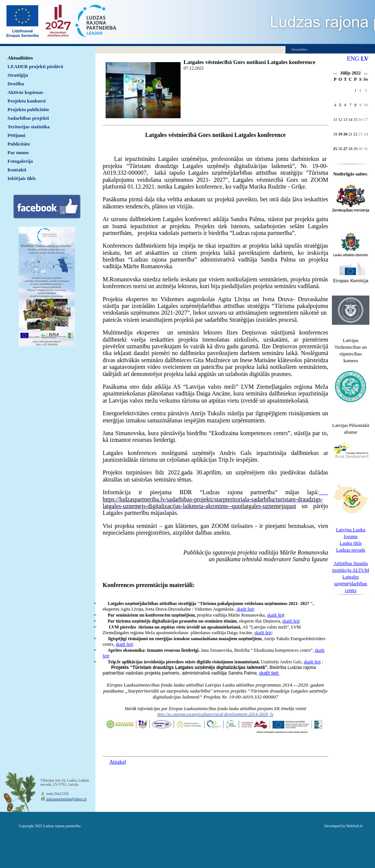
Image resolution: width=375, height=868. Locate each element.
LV (365, 59)
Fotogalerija (20, 161)
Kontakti (17, 170)
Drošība (16, 84)
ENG (353, 59)
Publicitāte (19, 144)
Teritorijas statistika (29, 127)
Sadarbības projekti (28, 118)
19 (340, 134)
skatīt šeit (245, 609)
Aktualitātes (20, 58)
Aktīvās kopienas (25, 92)
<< (335, 74)
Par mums (18, 152)
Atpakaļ (118, 762)
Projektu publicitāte (28, 109)
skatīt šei (275, 615)
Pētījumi (16, 135)
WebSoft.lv (355, 826)
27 (345, 149)
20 (345, 134)
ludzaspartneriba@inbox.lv (66, 799)
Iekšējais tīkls (22, 178)
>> (366, 74)
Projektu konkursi (27, 101)
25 (335, 149)
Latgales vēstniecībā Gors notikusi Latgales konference (250, 62)
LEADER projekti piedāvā (35, 66)
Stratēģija (18, 75)
